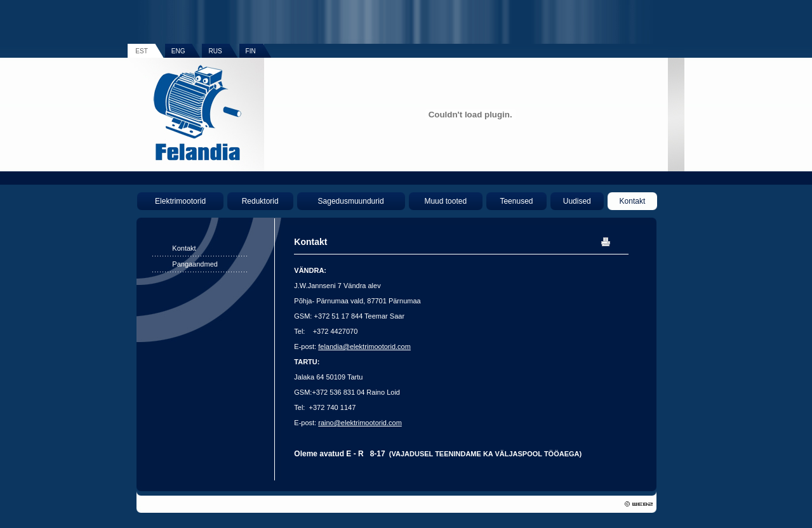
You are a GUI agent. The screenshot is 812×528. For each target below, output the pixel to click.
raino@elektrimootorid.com (360, 423)
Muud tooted (445, 201)
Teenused (516, 201)
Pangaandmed (195, 264)
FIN (251, 51)
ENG (178, 51)
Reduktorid (260, 201)
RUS (215, 51)
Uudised (577, 201)
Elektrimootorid (180, 201)
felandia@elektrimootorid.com (364, 346)
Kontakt (633, 201)
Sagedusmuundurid (351, 201)
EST (141, 51)
